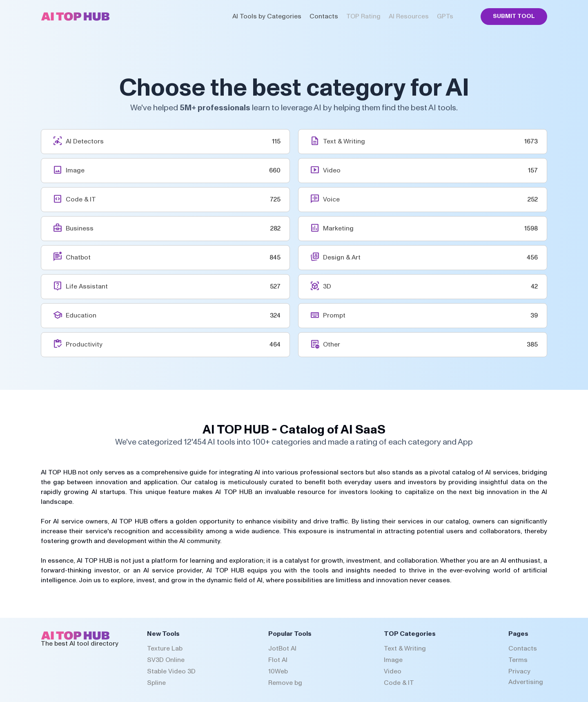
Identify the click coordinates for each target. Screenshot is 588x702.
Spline (156, 683)
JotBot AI (282, 648)
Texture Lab (165, 648)
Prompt (334, 315)
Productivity (84, 344)
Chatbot (78, 257)
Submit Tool (514, 16)
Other (332, 344)
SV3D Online (166, 660)
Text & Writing (344, 141)
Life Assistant (87, 286)
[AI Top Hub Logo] (75, 19)
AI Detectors (85, 141)
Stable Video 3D (171, 671)
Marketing (338, 228)
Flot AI (278, 660)
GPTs (445, 16)
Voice (331, 199)
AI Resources (409, 16)
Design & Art (342, 257)
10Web (278, 671)
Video (332, 170)
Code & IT (81, 199)
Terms (518, 660)
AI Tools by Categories (267, 16)
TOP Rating (363, 16)
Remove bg (285, 683)
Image (75, 170)
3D (327, 286)
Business (80, 228)
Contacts (324, 16)
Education (81, 315)
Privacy (519, 671)
